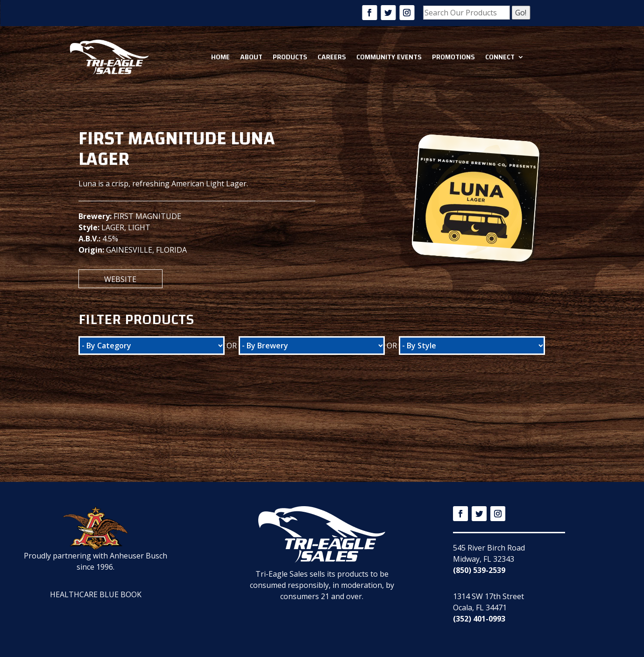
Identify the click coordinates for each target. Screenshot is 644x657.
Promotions (453, 57)
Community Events (389, 57)
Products (290, 57)
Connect (500, 57)
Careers (332, 57)
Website (120, 279)
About (251, 57)
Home (220, 57)
